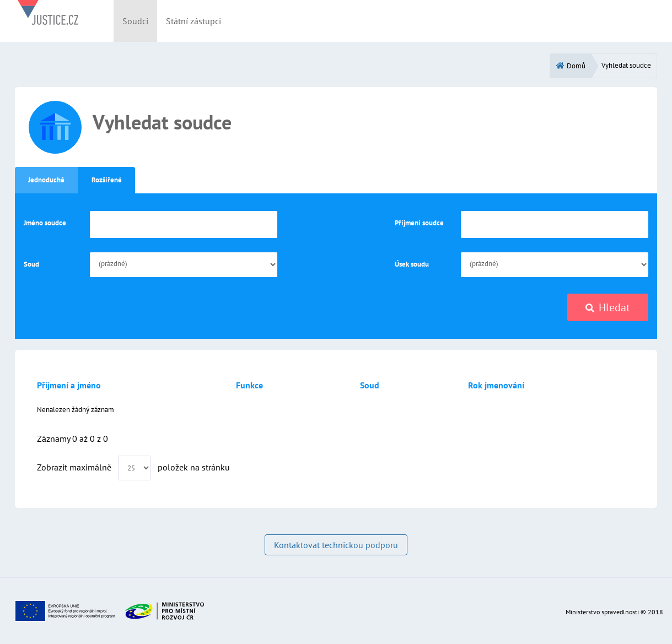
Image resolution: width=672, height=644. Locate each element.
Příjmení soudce (419, 223)
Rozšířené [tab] (107, 180)
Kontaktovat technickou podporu (336, 545)
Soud (31, 264)
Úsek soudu (412, 264)
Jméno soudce (45, 223)
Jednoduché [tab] (46, 180)
